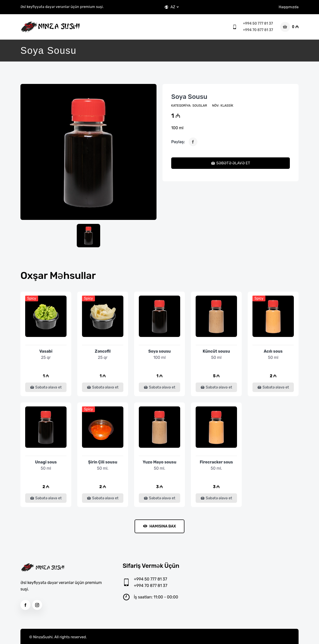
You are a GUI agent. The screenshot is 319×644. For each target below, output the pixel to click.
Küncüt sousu (216, 351)
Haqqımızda (289, 7)
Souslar (200, 105)
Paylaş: (178, 142)
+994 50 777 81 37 (258, 24)
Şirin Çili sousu (103, 462)
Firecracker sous (216, 462)
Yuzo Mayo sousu (160, 462)
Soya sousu (189, 97)
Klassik (227, 105)
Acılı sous (273, 351)
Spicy (32, 298)
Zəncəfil (103, 351)
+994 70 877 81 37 (258, 30)
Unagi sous (46, 462)
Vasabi (46, 351)
